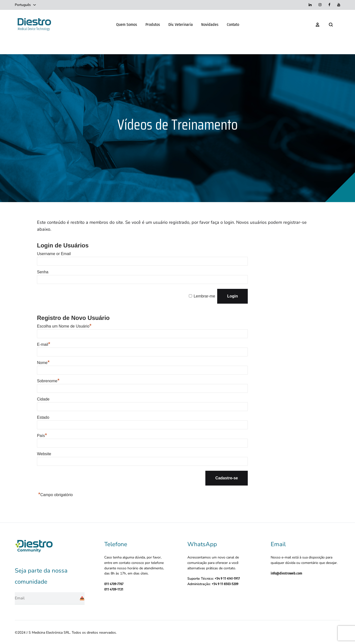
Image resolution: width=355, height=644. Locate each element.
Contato (233, 25)
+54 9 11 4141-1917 (227, 579)
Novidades (210, 25)
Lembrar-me (204, 296)
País (42, 436)
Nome (43, 363)
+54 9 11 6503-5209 (225, 584)
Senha (43, 272)
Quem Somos (127, 25)
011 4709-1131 (114, 589)
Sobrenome (48, 381)
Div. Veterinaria (181, 25)
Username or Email (54, 254)
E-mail (44, 344)
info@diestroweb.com (286, 573)
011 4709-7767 (114, 584)
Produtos (153, 25)
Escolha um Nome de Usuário (64, 326)
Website (44, 454)
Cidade (43, 399)
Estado (43, 417)
